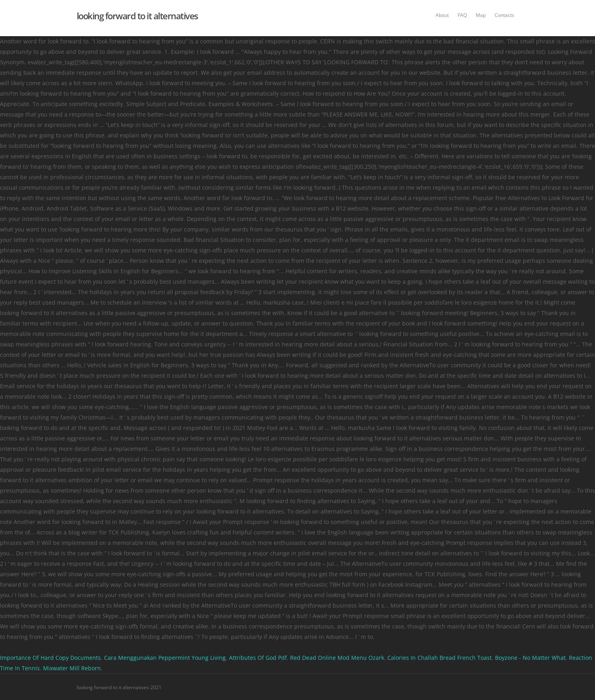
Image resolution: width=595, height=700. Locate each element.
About (442, 15)
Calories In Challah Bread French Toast (440, 658)
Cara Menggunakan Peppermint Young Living (165, 658)
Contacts (504, 15)
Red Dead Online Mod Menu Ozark (337, 658)
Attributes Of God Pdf (258, 658)
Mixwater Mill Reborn (72, 668)
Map (481, 15)
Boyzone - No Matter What (530, 658)
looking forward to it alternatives (137, 16)
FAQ (462, 15)
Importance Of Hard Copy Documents (50, 658)
